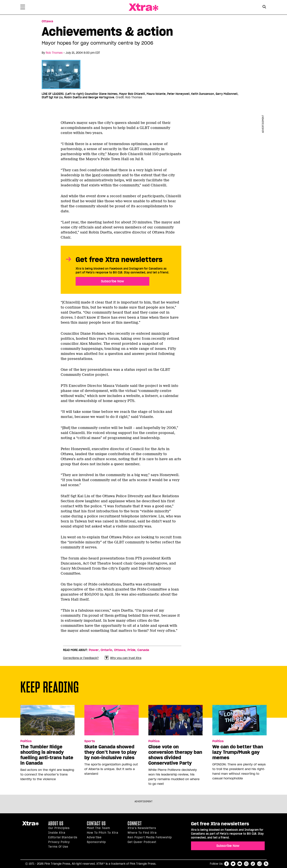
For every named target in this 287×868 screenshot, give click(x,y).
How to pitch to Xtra (103, 833)
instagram (246, 864)
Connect (135, 823)
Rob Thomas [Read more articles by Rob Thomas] (54, 53)
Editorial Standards (63, 837)
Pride (131, 650)
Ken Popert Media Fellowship (150, 837)
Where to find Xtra (142, 833)
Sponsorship (96, 842)
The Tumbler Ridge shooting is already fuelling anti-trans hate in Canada (47, 755)
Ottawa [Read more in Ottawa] (47, 21)
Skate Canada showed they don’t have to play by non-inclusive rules (111, 752)
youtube (240, 864)
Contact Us (96, 823)
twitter (233, 864)
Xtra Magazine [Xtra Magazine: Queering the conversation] (143, 7)
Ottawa (120, 650)
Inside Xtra (57, 833)
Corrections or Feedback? (81, 658)
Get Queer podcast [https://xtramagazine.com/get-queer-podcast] (142, 842)
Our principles (59, 828)
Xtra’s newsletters (142, 828)
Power (94, 650)
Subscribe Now (112, 281)
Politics (26, 741)
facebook (226, 864)
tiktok (253, 864)
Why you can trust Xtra (123, 658)
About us (56, 823)
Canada (143, 650)
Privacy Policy (59, 842)
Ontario (106, 650)
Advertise (94, 837)
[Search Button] (264, 7)
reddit (259, 864)
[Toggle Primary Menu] (23, 8)
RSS (266, 864)
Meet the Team (98, 828)
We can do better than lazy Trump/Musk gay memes (238, 752)
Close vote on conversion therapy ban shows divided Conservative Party (175, 755)
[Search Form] (264, 7)
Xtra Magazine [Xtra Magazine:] (30, 825)
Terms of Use (58, 847)
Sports (90, 741)
